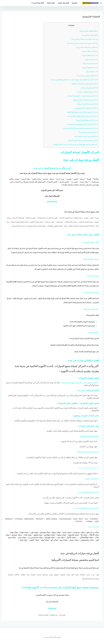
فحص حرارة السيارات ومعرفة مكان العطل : (82, 112)
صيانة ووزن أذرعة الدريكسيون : (86, 108)
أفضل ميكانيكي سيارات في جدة (87, 76)
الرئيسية (74, 3)
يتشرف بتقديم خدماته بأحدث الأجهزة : (84, 84)
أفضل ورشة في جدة (38, 3)
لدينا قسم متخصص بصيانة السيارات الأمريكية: (83, 141)
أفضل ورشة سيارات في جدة (90, 35)
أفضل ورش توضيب (63, 3)
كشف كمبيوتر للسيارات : (89, 88)
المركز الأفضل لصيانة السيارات (89, 31)
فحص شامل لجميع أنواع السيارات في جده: (82, 124)
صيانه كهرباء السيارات (90, 68)
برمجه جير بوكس (91, 60)
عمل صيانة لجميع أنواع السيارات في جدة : (82, 116)
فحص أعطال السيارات (90, 51)
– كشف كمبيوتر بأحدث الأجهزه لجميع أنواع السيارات (79, 383)
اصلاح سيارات (51, 3)
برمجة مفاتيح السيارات (90, 55)
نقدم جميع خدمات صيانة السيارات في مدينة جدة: (82, 43)
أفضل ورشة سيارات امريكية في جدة (86, 136)
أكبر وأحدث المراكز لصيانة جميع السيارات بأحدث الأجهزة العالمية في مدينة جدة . (74, 80)
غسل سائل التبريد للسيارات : (87, 104)
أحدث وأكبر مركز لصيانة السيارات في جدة (85, 39)
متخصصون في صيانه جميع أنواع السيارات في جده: (80, 128)
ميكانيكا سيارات (92, 72)
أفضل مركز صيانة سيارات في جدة (87, 47)
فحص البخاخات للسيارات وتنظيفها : (85, 100)
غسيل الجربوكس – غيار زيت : (87, 92)
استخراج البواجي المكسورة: (87, 120)
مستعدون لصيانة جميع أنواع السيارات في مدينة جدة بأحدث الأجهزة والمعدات (75, 145)
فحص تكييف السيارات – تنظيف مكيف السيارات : (82, 96)
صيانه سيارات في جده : (88, 132)
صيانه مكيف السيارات (90, 64)
